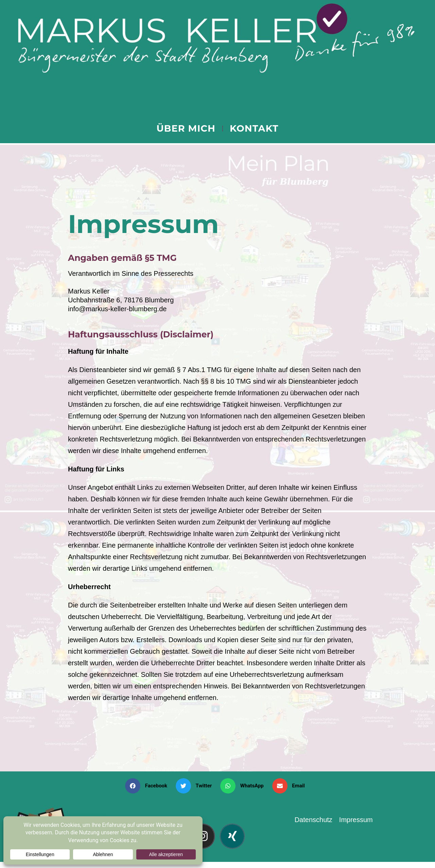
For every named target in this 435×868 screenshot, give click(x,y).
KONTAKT (254, 128)
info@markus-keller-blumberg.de (117, 309)
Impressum (356, 820)
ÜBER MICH (186, 128)
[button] (149, 786)
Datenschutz (314, 820)
